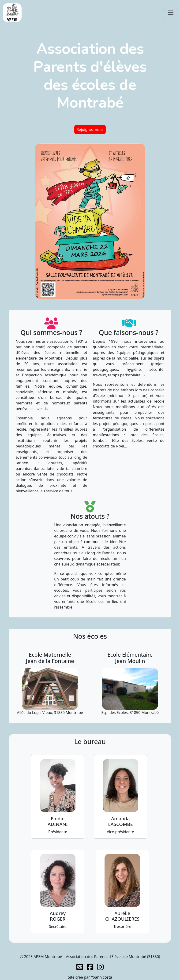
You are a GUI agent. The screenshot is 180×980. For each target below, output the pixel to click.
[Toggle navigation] (171, 13)
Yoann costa (102, 977)
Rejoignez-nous (90, 130)
